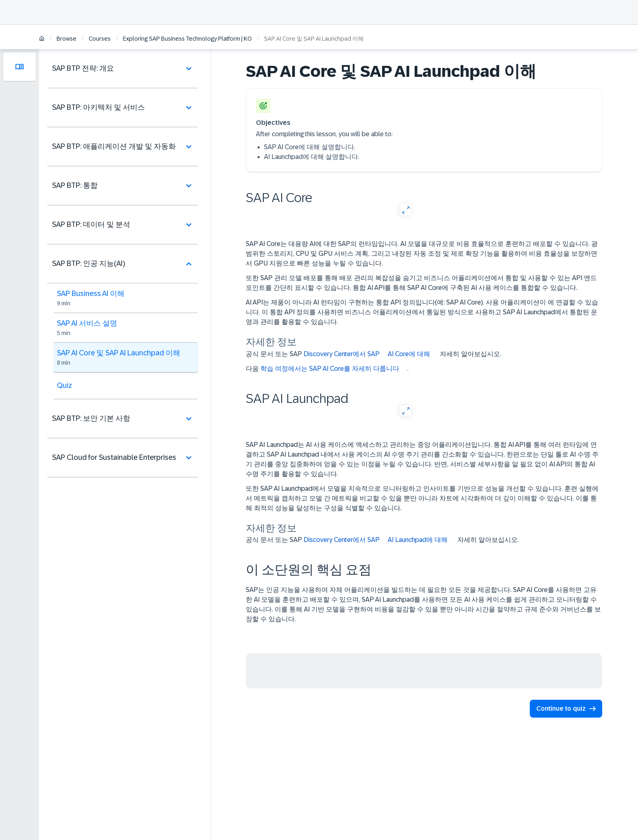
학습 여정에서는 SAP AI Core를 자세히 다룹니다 (330, 369)
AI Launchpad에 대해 (418, 540)
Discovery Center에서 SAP (342, 354)
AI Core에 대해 (409, 354)
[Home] (42, 39)
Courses (100, 39)
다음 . (327, 369)
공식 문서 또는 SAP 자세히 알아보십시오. (374, 354)
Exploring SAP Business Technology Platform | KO (187, 39)
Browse (67, 39)
